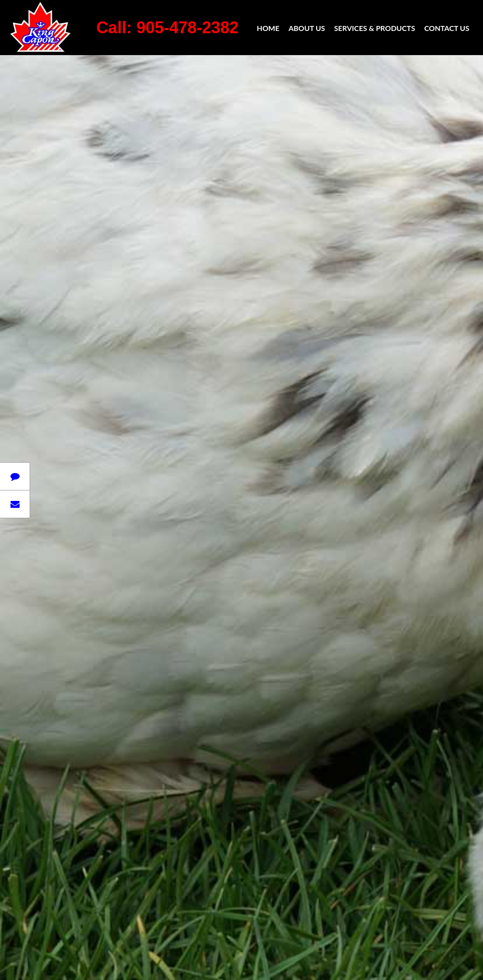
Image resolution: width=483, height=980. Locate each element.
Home (268, 28)
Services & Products (375, 28)
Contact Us (447, 28)
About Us (307, 28)
